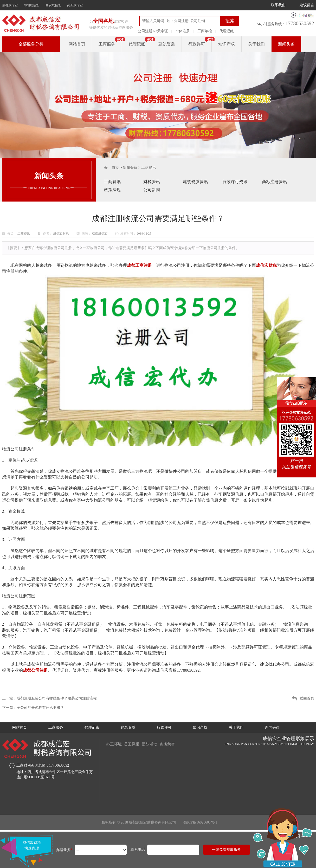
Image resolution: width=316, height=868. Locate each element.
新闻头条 (286, 44)
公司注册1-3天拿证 (153, 31)
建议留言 (307, 5)
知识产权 (227, 44)
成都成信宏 (10, 5)
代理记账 (227, 31)
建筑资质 (167, 44)
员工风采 (134, 744)
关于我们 (256, 44)
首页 (115, 168)
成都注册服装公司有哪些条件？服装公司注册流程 (57, 698)
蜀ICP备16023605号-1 (200, 823)
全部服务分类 (31, 44)
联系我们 (278, 5)
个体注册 (183, 31)
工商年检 (205, 31)
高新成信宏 (75, 5)
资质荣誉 (172, 744)
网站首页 (77, 44)
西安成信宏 (53, 5)
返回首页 (307, 698)
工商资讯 (149, 168)
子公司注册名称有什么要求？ (40, 708)
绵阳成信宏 (31, 5)
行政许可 (197, 44)
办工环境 (114, 744)
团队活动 (153, 744)
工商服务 (107, 44)
